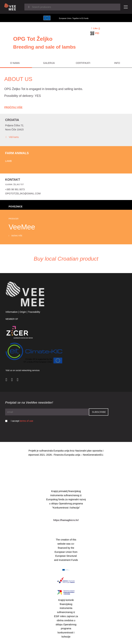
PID (97, 33)
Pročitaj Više (13, 107)
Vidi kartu (12, 137)
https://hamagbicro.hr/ (66, 520)
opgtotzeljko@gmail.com (23, 194)
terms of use (27, 421)
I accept (22, 421)
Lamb (8, 161)
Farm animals (17, 153)
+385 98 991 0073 (15, 189)
